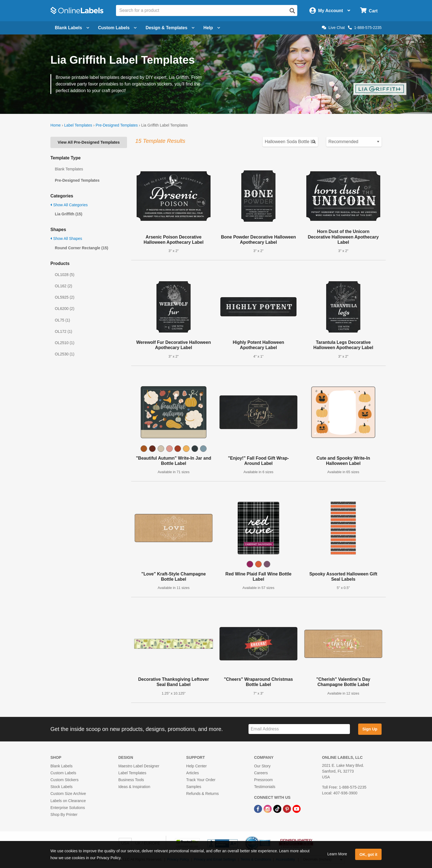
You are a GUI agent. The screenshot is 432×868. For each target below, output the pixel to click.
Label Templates (78, 125)
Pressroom (263, 780)
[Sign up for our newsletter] (299, 729)
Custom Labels (63, 773)
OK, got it (368, 854)
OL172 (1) (64, 331)
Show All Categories (69, 205)
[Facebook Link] (259, 809)
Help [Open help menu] (212, 28)
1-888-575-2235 (365, 28)
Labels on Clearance (68, 801)
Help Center (197, 766)
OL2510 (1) (65, 343)
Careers (261, 773)
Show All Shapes (66, 239)
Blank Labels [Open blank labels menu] (72, 28)
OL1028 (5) (65, 275)
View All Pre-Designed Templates (89, 142)
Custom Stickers (64, 780)
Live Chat (333, 28)
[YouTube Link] (297, 809)
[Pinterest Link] (287, 809)
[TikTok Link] (278, 809)
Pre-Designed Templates (117, 125)
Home (56, 125)
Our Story (262, 766)
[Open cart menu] (369, 11)
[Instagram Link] (268, 809)
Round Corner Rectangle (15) (82, 248)
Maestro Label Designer (139, 766)
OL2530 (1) (65, 354)
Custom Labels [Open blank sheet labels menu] (118, 28)
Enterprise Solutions (68, 808)
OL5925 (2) (65, 297)
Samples (194, 787)
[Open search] (292, 11)
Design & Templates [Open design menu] (170, 28)
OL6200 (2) (65, 309)
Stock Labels (61, 787)
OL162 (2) (64, 286)
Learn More (337, 854)
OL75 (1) (62, 320)
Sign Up (370, 729)
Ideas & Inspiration (134, 787)
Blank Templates (69, 169)
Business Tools (131, 780)
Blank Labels (61, 766)
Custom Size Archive (68, 794)
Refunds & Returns (202, 794)
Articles (193, 773)
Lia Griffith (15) (69, 214)
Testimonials (265, 787)
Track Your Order (201, 780)
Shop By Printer (64, 815)
